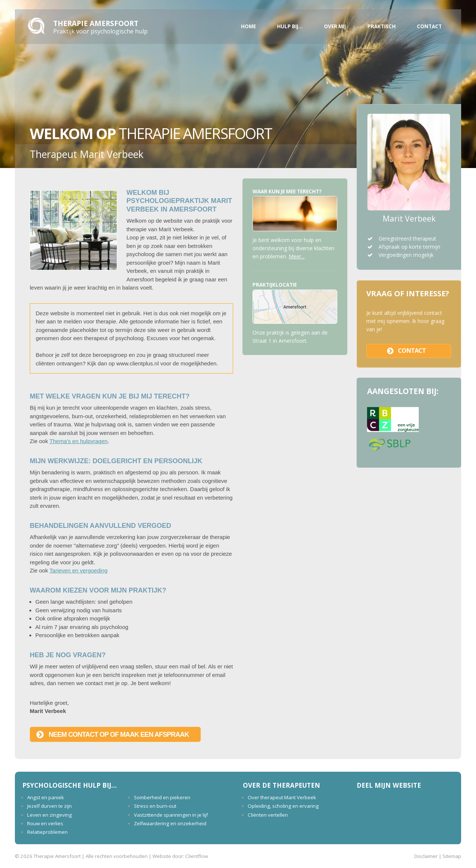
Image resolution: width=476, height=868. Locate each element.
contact (412, 351)
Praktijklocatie (275, 285)
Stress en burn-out (155, 806)
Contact (429, 26)
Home (248, 26)
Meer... (297, 256)
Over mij (335, 26)
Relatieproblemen (47, 832)
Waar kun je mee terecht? (287, 191)
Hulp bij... (290, 26)
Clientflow (197, 856)
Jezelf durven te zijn (49, 806)
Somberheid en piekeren (162, 797)
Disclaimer (426, 856)
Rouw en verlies (45, 823)
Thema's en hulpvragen (78, 441)
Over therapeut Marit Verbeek (282, 797)
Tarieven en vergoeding (78, 570)
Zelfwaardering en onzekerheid (170, 823)
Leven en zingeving (49, 815)
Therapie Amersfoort (96, 23)
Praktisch (382, 26)
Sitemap (452, 856)
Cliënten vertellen (268, 815)
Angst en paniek (46, 797)
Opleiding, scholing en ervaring (283, 806)
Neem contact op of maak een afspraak (119, 735)
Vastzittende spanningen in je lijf (171, 815)
